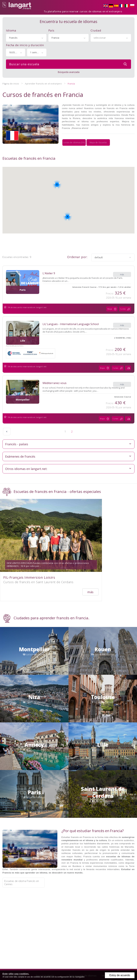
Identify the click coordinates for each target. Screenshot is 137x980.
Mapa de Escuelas (98, 133)
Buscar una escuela (69, 62)
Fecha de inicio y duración (25, 43)
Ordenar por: (77, 247)
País (51, 28)
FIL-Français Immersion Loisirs (29, 542)
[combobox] (26, 36)
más (122, 262)
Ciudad (96, 28)
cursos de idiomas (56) (74, 133)
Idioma (11, 28)
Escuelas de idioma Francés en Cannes (22, 852)
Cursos (126, 299)
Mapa (113, 299)
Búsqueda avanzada (69, 70)
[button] (76, 191)
